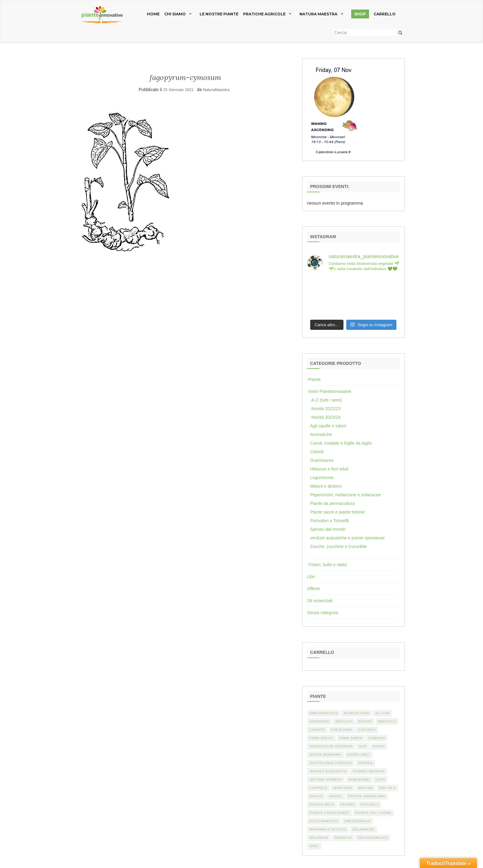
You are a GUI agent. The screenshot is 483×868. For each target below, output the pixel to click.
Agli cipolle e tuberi (328, 426)
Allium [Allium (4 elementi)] (382, 713)
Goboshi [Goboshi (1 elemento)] (377, 738)
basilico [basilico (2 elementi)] (344, 721)
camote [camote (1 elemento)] (317, 730)
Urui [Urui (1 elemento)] (314, 846)
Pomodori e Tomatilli (330, 521)
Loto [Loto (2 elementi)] (380, 780)
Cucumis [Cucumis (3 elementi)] (367, 730)
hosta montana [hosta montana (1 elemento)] (325, 755)
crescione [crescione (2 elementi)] (342, 730)
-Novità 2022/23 (325, 409)
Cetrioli (317, 452)
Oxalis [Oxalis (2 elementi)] (316, 796)
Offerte (314, 589)
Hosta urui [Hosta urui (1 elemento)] (359, 755)
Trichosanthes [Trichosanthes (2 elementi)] (373, 838)
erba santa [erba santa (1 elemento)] (351, 738)
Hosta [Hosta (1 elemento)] (379, 746)
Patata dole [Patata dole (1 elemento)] (322, 804)
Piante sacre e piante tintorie (337, 512)
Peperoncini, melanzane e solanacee (346, 495)
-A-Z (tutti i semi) (326, 400)
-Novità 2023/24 (325, 417)
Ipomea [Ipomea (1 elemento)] (365, 763)
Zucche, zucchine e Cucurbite (339, 546)
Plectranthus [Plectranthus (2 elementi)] (324, 821)
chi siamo (175, 14)
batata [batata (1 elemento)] (365, 721)
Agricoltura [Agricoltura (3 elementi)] (357, 713)
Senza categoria (323, 613)
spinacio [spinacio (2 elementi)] (343, 838)
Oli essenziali (320, 601)
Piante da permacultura (333, 503)
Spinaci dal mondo (328, 529)
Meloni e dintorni (326, 486)
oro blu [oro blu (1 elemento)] (388, 788)
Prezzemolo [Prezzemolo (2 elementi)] (357, 821)
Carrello (385, 14)
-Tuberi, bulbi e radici (327, 565)
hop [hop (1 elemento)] (363, 746)
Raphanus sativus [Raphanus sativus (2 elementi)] (328, 829)
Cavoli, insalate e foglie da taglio (341, 443)
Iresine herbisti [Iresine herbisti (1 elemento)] (326, 780)
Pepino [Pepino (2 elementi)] (348, 804)
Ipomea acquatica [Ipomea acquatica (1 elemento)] (328, 771)
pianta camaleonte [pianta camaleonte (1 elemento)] (329, 813)
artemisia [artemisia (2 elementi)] (319, 721)
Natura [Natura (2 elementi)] (366, 788)
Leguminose (322, 478)
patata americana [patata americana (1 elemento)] (367, 796)
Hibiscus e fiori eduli (329, 469)
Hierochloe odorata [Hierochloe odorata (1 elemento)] (331, 746)
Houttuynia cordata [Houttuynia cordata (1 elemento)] (331, 763)
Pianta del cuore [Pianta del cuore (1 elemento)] (373, 813)
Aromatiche (321, 434)
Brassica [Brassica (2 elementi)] (387, 721)
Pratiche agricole (264, 14)
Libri (311, 577)
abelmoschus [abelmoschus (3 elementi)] (324, 713)
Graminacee (322, 460)
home (153, 14)
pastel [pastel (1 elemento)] (336, 796)
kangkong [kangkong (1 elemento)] (359, 780)
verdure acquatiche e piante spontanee (347, 538)
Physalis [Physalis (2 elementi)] (370, 804)
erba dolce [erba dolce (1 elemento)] (321, 738)
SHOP (360, 14)
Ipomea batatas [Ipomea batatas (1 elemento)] (369, 771)
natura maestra (318, 14)
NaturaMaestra (216, 90)
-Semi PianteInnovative (329, 391)
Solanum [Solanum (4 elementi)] (319, 838)
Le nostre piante (219, 14)
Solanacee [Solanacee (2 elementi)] (363, 829)
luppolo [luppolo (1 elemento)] (318, 788)
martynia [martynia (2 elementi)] (343, 788)
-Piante (314, 379)
